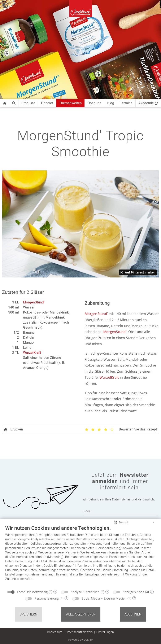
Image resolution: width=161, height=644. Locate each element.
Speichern (29, 614)
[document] (80, 556)
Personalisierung (47, 598)
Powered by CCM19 (81, 640)
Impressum (55, 632)
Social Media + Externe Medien (104, 598)
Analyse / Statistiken (85, 592)
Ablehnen (133, 614)
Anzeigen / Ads (133, 592)
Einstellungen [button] (105, 632)
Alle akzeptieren (81, 614)
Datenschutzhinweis (79, 632)
